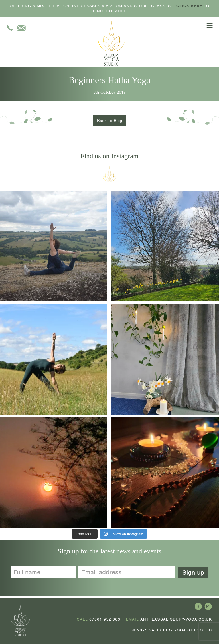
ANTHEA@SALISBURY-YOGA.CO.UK (176, 620)
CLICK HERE (189, 6)
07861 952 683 (105, 620)
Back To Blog (109, 121)
